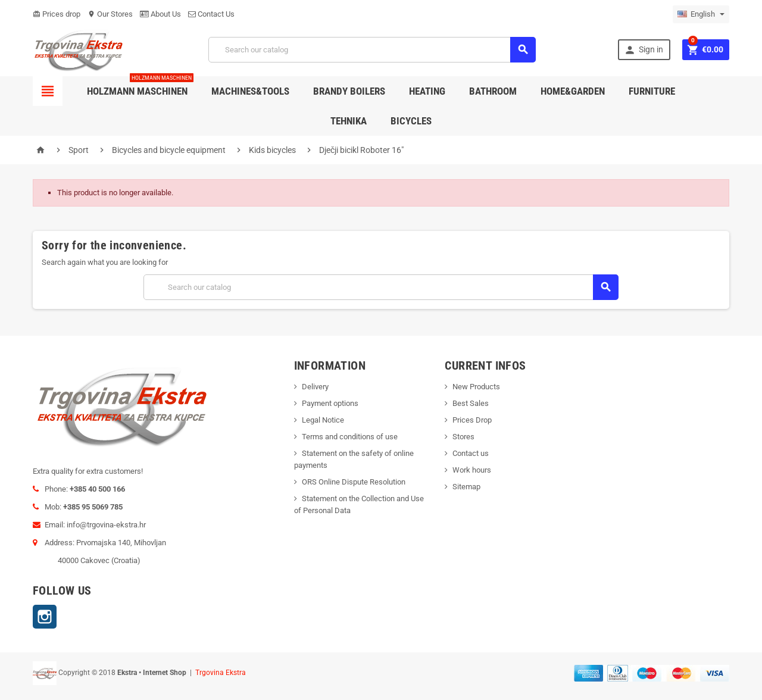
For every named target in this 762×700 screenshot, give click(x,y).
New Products (476, 387)
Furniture (652, 91)
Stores (463, 437)
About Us (160, 14)
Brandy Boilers (349, 91)
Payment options (330, 403)
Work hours (472, 470)
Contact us (471, 453)
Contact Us (211, 14)
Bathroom (493, 91)
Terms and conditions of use (350, 437)
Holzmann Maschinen (140, 87)
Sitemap (466, 487)
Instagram (45, 617)
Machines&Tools (250, 91)
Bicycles (411, 121)
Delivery (315, 387)
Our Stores (110, 14)
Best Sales (471, 403)
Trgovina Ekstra (221, 673)
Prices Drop (472, 420)
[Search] (372, 50)
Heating (427, 91)
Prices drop (57, 14)
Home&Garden (573, 91)
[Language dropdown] (701, 14)
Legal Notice (323, 420)
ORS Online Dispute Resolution (354, 482)
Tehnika (349, 121)
